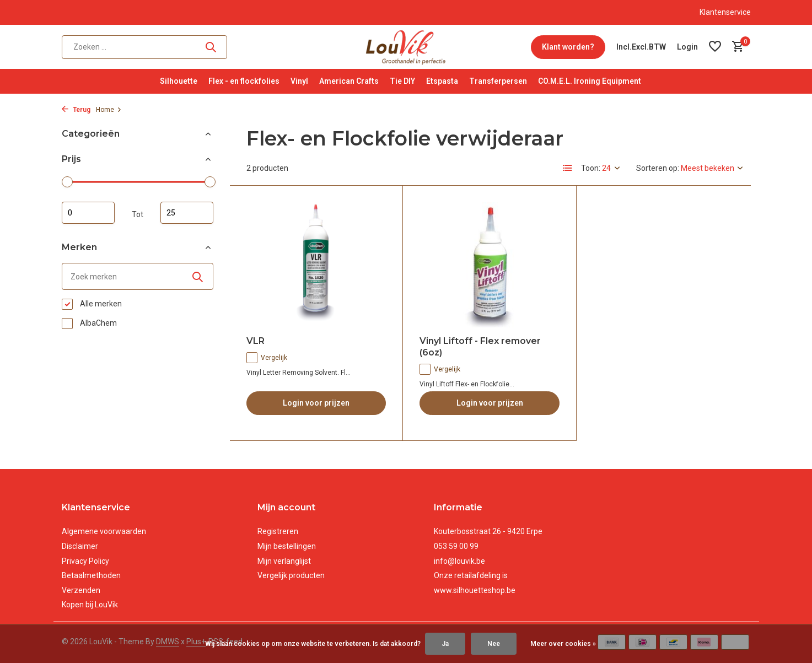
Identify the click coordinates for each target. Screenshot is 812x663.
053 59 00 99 (456, 546)
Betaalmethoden (91, 575)
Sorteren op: (658, 168)
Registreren (278, 531)
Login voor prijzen (316, 403)
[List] (568, 168)
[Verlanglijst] (715, 47)
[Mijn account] (687, 47)
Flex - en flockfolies (244, 81)
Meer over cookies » (563, 644)
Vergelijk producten (291, 575)
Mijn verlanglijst (284, 561)
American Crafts (349, 81)
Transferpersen (498, 81)
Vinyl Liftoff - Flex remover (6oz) (480, 347)
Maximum (187, 213)
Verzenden (81, 590)
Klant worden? (568, 47)
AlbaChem (89, 324)
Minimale (88, 213)
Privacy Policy (85, 561)
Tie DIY (402, 81)
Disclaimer (80, 546)
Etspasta (442, 81)
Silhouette (179, 81)
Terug (76, 110)
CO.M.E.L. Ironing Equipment (590, 81)
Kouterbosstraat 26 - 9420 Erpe (488, 531)
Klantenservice (725, 12)
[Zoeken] (144, 47)
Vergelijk (267, 358)
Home (109, 110)
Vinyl (299, 81)
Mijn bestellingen (287, 546)
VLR (256, 341)
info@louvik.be (459, 561)
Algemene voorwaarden (104, 531)
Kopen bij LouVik (90, 605)
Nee (494, 644)
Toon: (591, 168)
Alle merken (92, 304)
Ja (445, 644)
